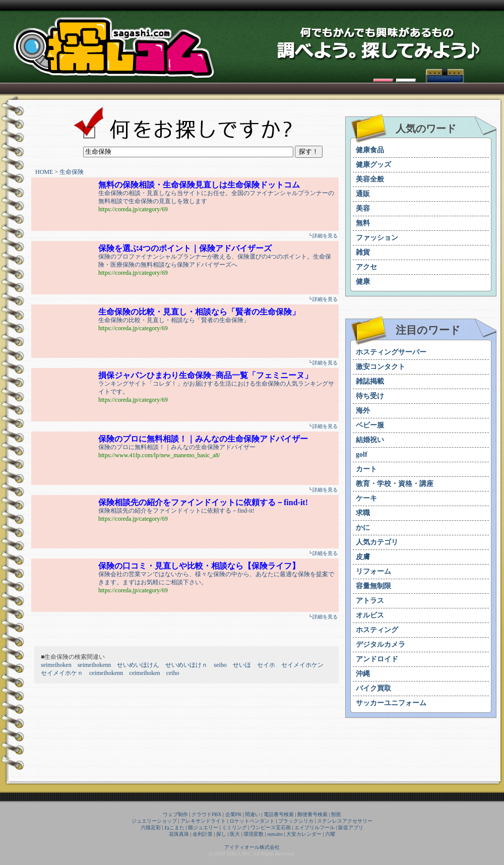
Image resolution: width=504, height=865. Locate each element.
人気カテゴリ (377, 542)
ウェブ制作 (175, 814)
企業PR (233, 814)
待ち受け (370, 396)
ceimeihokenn (106, 673)
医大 (235, 834)
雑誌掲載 (370, 381)
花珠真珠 (179, 834)
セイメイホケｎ (62, 673)
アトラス (370, 601)
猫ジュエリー (203, 827)
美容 (363, 208)
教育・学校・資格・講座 (395, 484)
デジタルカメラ (381, 644)
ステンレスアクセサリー (345, 821)
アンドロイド (377, 659)
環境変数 (254, 834)
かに (363, 528)
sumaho (275, 834)
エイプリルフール (314, 827)
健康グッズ (373, 165)
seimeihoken (56, 665)
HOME (44, 172)
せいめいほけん (138, 665)
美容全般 (370, 179)
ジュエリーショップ (154, 821)
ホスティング (377, 630)
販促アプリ (351, 827)
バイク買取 (373, 688)
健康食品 (370, 150)
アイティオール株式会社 (252, 847)
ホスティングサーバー (391, 352)
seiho (220, 665)
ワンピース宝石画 (271, 827)
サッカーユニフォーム (391, 703)
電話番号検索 (279, 814)
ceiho (173, 673)
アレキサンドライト (203, 821)
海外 (363, 411)
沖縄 (363, 674)
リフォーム (373, 571)
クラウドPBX (206, 814)
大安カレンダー (304, 834)
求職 (363, 513)
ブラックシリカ (296, 821)
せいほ (242, 665)
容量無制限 (373, 586)
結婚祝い (370, 440)
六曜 (330, 834)
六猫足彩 (151, 827)
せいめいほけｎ (186, 665)
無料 (363, 223)
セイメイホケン (302, 665)
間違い (253, 814)
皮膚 (363, 557)
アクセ (366, 267)
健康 (363, 282)
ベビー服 (370, 425)
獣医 (336, 814)
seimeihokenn (94, 665)
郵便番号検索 (312, 814)
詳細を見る (325, 236)
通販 (363, 194)
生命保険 (72, 172)
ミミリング (234, 827)
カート (366, 469)
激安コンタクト (381, 367)
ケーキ (366, 498)
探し (221, 834)
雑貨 (363, 252)
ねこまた (174, 827)
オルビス (370, 615)
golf (362, 454)
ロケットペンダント (252, 821)
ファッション (377, 238)
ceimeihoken (144, 673)
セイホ (266, 665)
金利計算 (203, 834)
